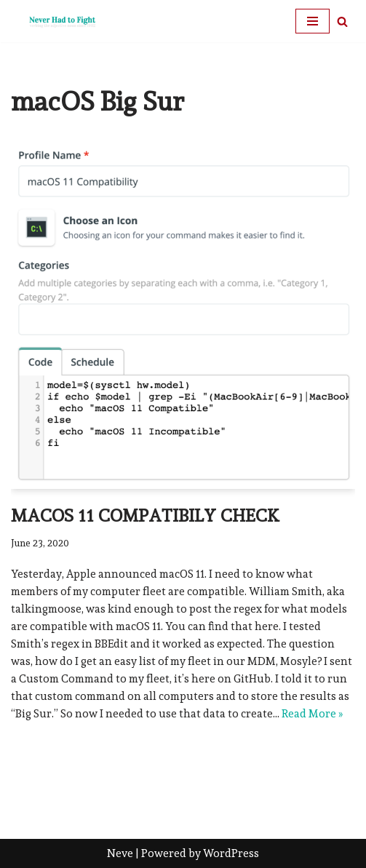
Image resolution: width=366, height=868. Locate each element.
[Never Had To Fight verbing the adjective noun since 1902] (55, 21)
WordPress (231, 853)
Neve (120, 853)
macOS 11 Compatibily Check (145, 515)
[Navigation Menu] (313, 21)
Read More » (312, 714)
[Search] (342, 21)
